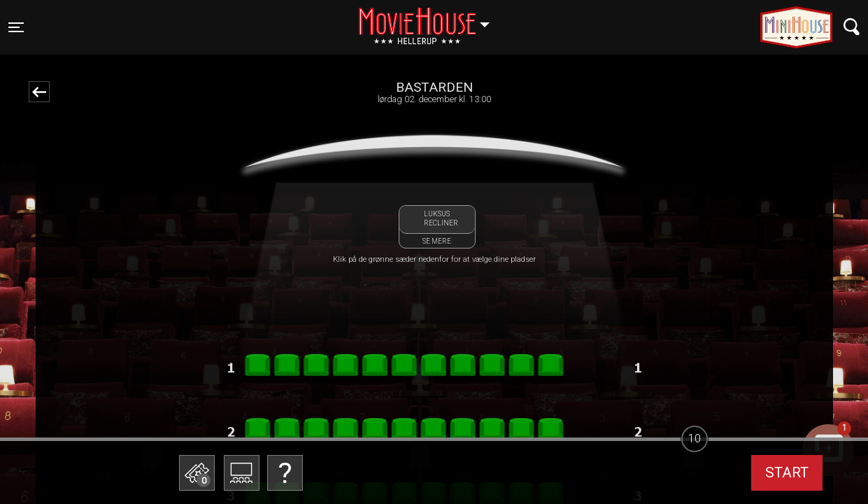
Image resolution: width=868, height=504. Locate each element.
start (787, 472)
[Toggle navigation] (16, 27)
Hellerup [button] (431, 19)
